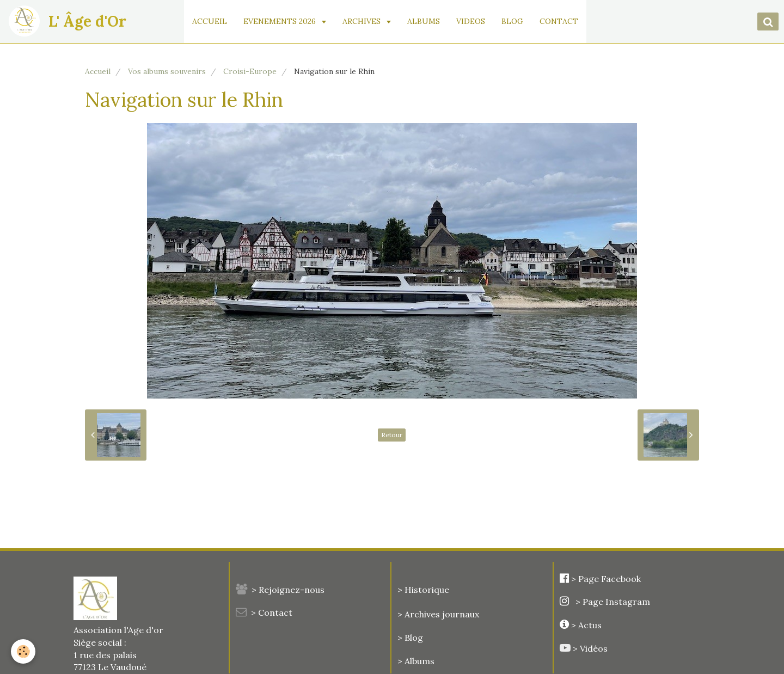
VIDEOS (472, 21)
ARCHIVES (364, 21)
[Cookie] (23, 651)
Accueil (98, 71)
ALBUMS (425, 21)
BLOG (514, 21)
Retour (392, 435)
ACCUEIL (211, 21)
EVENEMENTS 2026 (282, 21)
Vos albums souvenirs (167, 71)
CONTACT (561, 21)
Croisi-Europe (250, 71)
